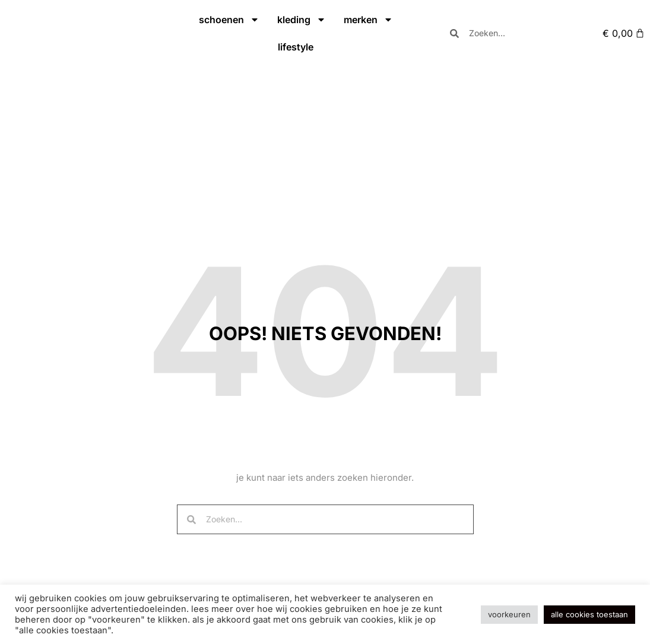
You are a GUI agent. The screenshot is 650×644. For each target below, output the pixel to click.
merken (368, 20)
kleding (302, 20)
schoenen (229, 20)
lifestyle (296, 47)
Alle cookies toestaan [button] (589, 614)
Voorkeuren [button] (509, 614)
